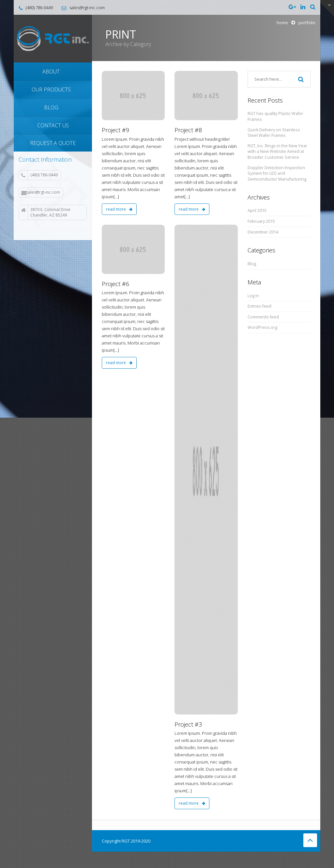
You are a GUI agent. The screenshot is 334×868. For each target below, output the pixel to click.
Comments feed (263, 317)
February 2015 (261, 221)
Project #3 (188, 724)
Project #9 (115, 130)
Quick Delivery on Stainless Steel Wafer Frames (274, 133)
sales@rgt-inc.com (41, 192)
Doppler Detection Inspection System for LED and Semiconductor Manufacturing (277, 173)
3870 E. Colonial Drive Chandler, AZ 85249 (46, 212)
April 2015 (257, 210)
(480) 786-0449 (39, 175)
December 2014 (263, 232)
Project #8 (188, 130)
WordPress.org (262, 327)
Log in (253, 296)
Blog (252, 264)
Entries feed (259, 306)
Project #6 (115, 284)
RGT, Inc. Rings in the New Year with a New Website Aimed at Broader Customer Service (277, 152)
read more (119, 209)
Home (282, 23)
